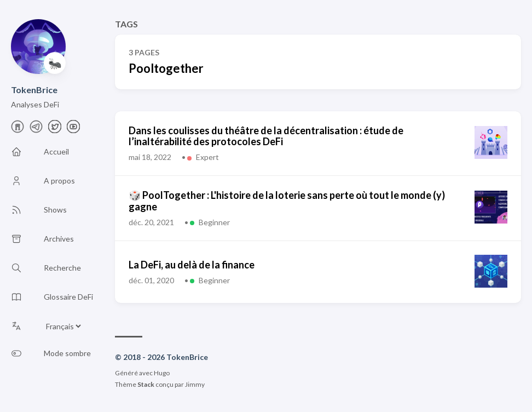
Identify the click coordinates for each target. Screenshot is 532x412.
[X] (55, 130)
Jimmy (195, 384)
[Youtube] (73, 130)
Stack (146, 384)
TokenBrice (34, 90)
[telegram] (36, 130)
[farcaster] (18, 130)
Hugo (162, 373)
